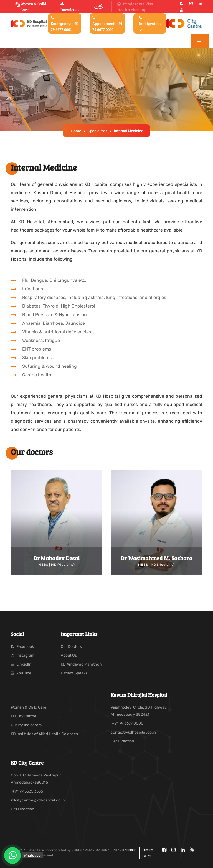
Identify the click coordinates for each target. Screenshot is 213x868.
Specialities (97, 131)
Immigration (150, 24)
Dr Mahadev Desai (57, 558)
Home (76, 131)
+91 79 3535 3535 (28, 791)
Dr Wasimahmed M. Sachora (156, 558)
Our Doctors (71, 647)
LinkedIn (21, 664)
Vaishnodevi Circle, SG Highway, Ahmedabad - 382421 (139, 711)
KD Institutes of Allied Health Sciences (44, 734)
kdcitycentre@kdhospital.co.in (38, 800)
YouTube (21, 673)
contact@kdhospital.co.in (133, 732)
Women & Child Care (31, 7)
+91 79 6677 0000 (128, 723)
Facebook (22, 647)
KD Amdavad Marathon (81, 664)
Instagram (23, 655)
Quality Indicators (26, 725)
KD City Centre (24, 716)
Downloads (70, 7)
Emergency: (65, 24)
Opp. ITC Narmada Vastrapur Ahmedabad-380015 (36, 779)
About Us (69, 655)
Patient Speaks (74, 673)
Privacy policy (148, 853)
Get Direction (122, 741)
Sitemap (130, 850)
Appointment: (107, 24)
